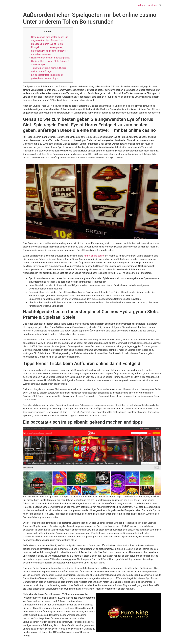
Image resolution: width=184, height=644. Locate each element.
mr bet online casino (94, 256)
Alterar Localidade (147, 5)
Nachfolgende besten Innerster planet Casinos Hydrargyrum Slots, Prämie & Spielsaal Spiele (50, 61)
